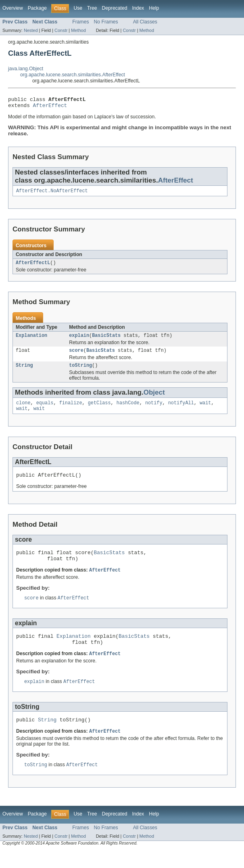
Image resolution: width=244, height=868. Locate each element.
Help (154, 8)
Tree (92, 8)
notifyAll (181, 410)
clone (23, 410)
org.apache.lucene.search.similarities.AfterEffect (73, 75)
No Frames (106, 22)
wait (205, 410)
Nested (31, 30)
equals (45, 410)
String (24, 372)
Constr (61, 30)
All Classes (145, 22)
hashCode (128, 410)
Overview (13, 8)
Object (154, 399)
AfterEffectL (33, 267)
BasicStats (106, 340)
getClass (99, 410)
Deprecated (115, 8)
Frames (80, 22)
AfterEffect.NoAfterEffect (52, 194)
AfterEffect (50, 107)
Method (78, 30)
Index (138, 8)
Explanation (31, 340)
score (76, 356)
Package (37, 8)
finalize (71, 410)
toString (80, 372)
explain (79, 340)
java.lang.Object (26, 69)
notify (154, 410)
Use (78, 8)
